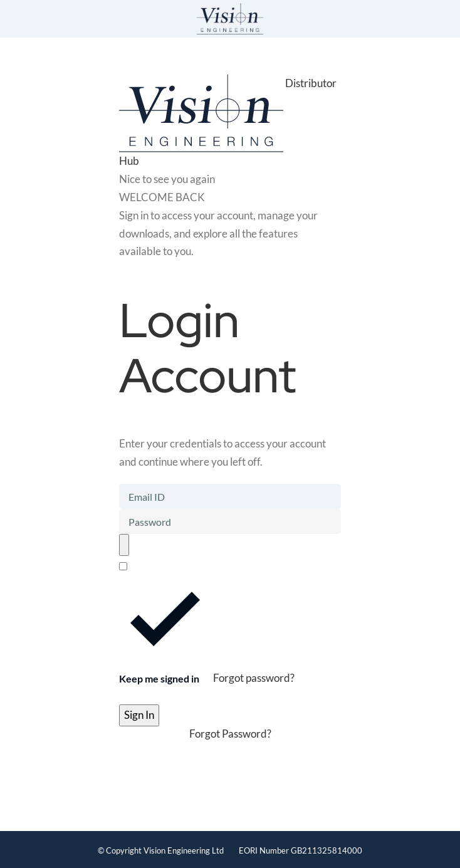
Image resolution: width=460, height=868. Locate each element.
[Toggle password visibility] (124, 545)
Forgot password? (254, 678)
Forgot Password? (230, 734)
